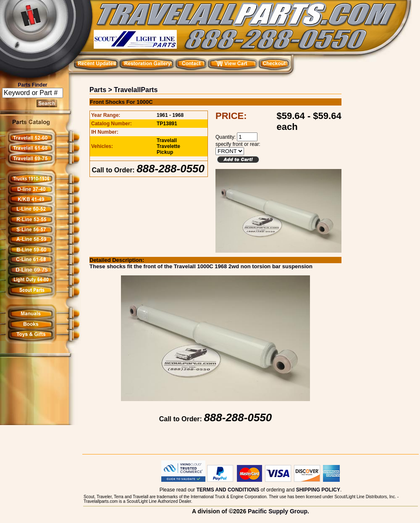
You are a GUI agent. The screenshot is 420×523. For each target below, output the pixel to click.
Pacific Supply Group (278, 511)
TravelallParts (136, 90)
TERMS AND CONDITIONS (228, 490)
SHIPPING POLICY (318, 490)
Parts (98, 90)
